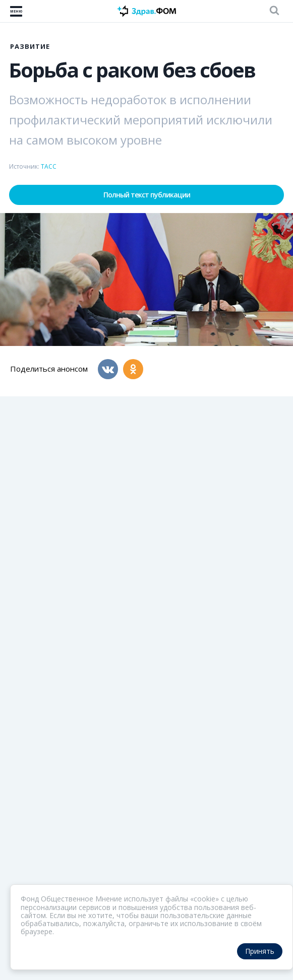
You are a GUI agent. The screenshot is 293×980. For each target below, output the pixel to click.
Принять (260, 951)
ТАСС (49, 166)
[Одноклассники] (133, 369)
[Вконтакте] (108, 369)
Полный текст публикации (147, 195)
